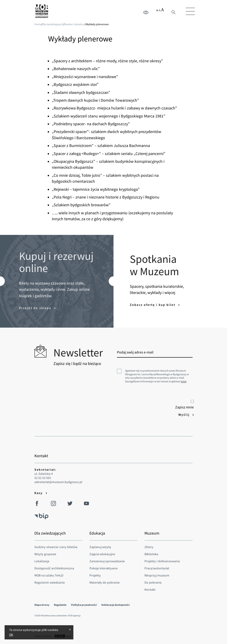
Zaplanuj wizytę (100, 547)
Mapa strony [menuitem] (42, 605)
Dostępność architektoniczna (54, 568)
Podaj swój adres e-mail (135, 352)
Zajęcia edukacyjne (102, 554)
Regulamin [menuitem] (60, 605)
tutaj (184, 381)
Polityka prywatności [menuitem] (84, 605)
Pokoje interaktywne (104, 568)
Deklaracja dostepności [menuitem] (115, 605)
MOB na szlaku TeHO (49, 575)
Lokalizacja (42, 561)
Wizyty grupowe (45, 554)
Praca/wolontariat (157, 568)
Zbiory (149, 547)
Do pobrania (153, 582)
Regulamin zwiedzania (50, 582)
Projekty (95, 575)
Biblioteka (151, 554)
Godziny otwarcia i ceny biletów (56, 547)
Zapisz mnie (184, 405)
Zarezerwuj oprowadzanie (107, 561)
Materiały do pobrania (104, 582)
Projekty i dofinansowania (162, 561)
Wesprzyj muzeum (157, 575)
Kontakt (150, 590)
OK (11, 635)
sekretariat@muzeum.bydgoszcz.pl (58, 482)
